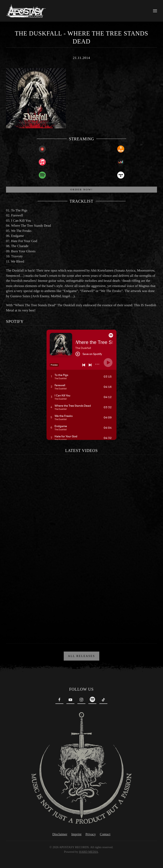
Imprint (76, 834)
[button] (155, 11)
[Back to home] (26, 11)
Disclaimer (59, 834)
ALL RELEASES (81, 656)
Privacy (90, 834)
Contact (104, 834)
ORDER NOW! (82, 189)
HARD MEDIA (88, 852)
